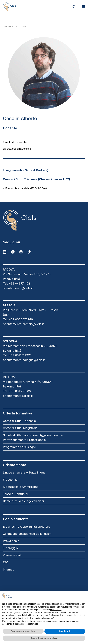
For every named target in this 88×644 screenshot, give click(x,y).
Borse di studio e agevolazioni (23, 501)
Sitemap (9, 569)
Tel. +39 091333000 (17, 391)
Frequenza (10, 480)
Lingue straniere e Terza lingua (24, 473)
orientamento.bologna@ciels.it (24, 360)
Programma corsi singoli (19, 447)
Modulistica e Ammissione (21, 487)
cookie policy (56, 610)
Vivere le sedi (12, 555)
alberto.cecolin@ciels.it (17, 149)
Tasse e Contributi (15, 494)
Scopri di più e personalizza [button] (44, 638)
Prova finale (11, 541)
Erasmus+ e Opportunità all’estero (27, 527)
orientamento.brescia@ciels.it (23, 324)
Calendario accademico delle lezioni (27, 534)
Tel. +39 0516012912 (17, 355)
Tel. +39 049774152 (17, 283)
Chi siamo (9, 26)
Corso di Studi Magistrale (20, 428)
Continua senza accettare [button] (23, 631)
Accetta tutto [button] (65, 631)
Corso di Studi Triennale (19, 421)
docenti (23, 26)
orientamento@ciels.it (18, 288)
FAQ (6, 562)
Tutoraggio (10, 548)
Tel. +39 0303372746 (18, 319)
